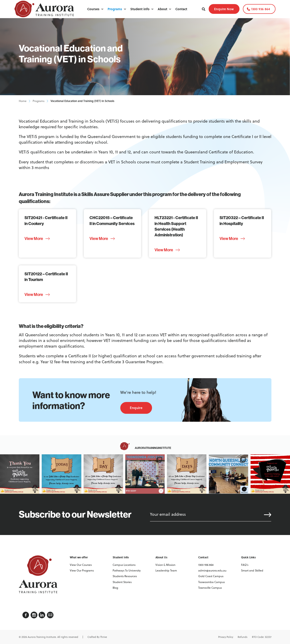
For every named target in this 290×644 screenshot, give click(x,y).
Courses (93, 9)
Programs (115, 9)
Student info (140, 9)
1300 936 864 (261, 9)
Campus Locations (124, 565)
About (162, 9)
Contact (181, 9)
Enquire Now (224, 9)
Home (23, 101)
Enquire (136, 408)
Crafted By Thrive (97, 637)
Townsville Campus (210, 588)
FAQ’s (245, 565)
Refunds (243, 637)
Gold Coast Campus (211, 576)
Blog (115, 588)
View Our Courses (81, 565)
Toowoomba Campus (211, 582)
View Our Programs (82, 570)
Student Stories (122, 582)
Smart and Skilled (252, 570)
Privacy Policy (226, 637)
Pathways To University (127, 570)
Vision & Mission (165, 565)
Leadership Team (166, 570)
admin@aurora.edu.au (212, 570)
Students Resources (125, 576)
